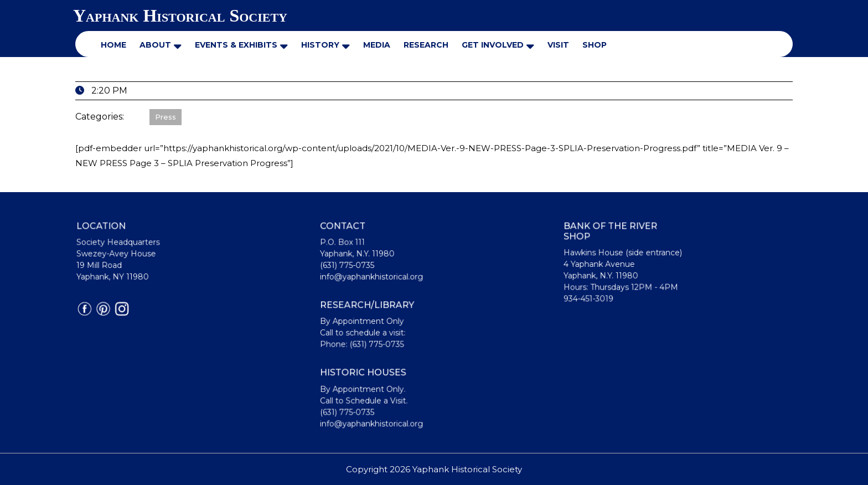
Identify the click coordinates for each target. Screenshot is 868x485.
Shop (595, 45)
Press (166, 117)
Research (426, 45)
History (320, 45)
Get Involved (493, 45)
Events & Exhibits (236, 45)
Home (113, 45)
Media (377, 45)
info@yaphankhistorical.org (373, 278)
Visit (558, 45)
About (155, 45)
